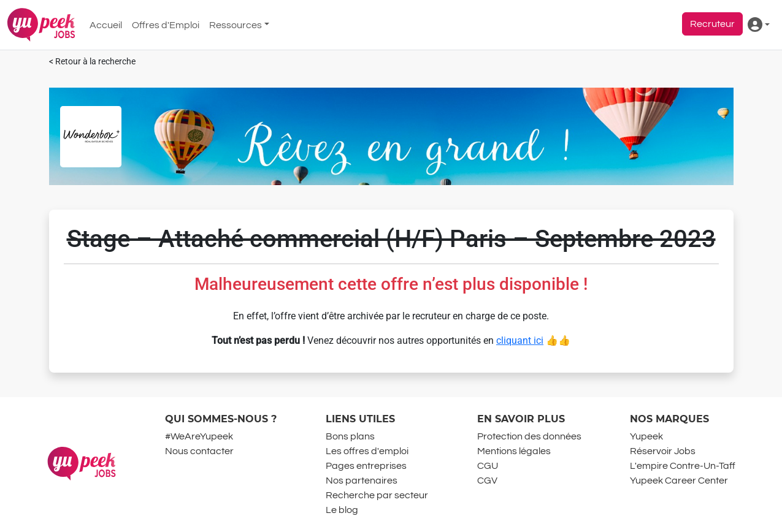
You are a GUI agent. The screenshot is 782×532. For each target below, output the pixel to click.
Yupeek (646, 436)
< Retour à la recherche (92, 62)
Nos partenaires (362, 481)
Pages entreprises (366, 466)
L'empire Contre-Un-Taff (683, 466)
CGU (488, 466)
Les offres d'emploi (367, 451)
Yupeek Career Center (679, 481)
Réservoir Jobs (663, 451)
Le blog (342, 510)
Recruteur (712, 24)
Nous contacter (199, 451)
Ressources (236, 25)
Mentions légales (514, 451)
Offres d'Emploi (166, 25)
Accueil (106, 25)
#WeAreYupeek (199, 436)
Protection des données (529, 436)
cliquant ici (520, 340)
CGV (487, 481)
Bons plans (350, 436)
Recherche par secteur (377, 495)
